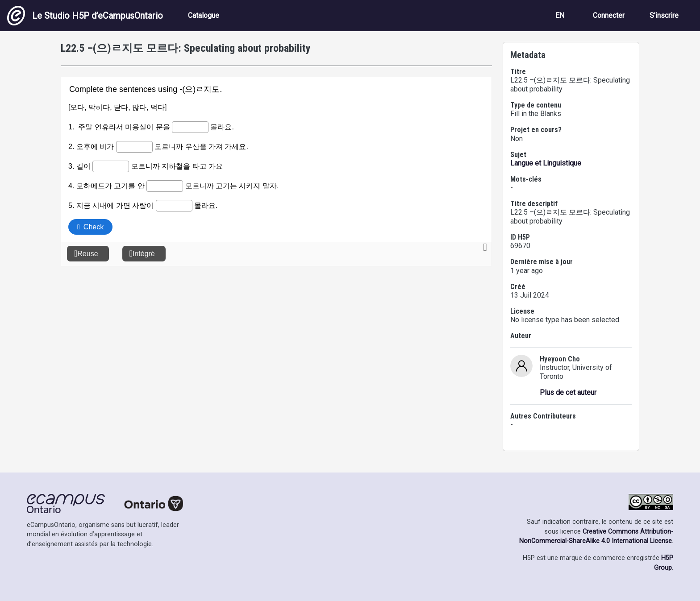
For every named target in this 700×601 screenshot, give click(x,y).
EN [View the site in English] (560, 15)
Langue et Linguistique (546, 163)
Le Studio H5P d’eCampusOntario (85, 16)
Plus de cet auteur (568, 392)
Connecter (609, 15)
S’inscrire (664, 15)
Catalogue (204, 15)
